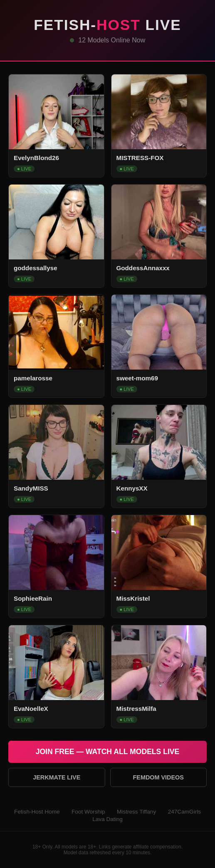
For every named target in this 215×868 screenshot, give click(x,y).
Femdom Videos (158, 777)
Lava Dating (107, 819)
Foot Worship (88, 812)
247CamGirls (184, 812)
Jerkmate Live (57, 777)
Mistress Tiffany (136, 812)
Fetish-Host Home (37, 812)
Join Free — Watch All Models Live (108, 752)
